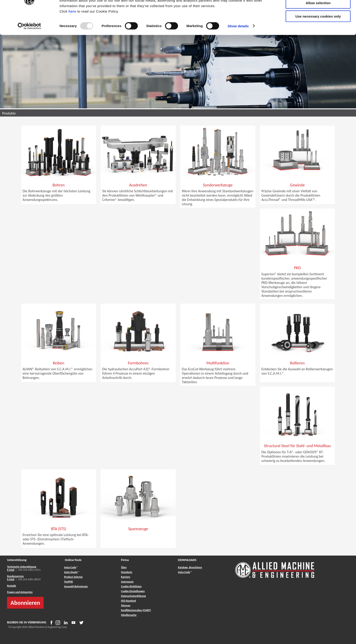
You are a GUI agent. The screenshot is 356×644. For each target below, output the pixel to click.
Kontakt (11, 586)
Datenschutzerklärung (133, 596)
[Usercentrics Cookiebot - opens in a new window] (29, 48)
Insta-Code (70, 567)
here (72, 33)
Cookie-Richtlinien (131, 586)
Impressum (127, 582)
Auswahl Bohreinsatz (76, 586)
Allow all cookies (318, 11)
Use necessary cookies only (318, 38)
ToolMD (68, 582)
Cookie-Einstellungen (133, 591)
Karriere (126, 577)
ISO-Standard (129, 601)
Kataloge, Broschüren (190, 567)
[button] (59, 191)
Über (124, 567)
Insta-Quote (71, 572)
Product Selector (73, 577)
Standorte (127, 572)
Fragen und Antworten (20, 592)
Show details (238, 48)
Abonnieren (25, 603)
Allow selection (318, 25)
